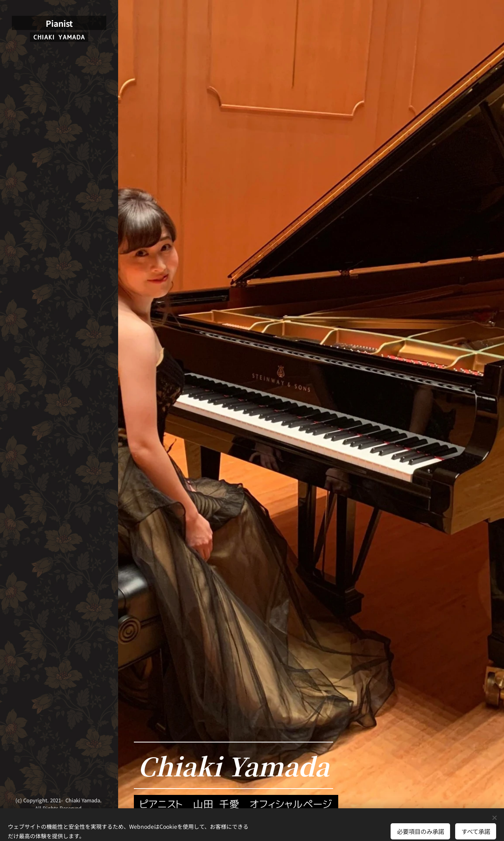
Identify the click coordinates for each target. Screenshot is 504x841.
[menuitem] (59, 386)
